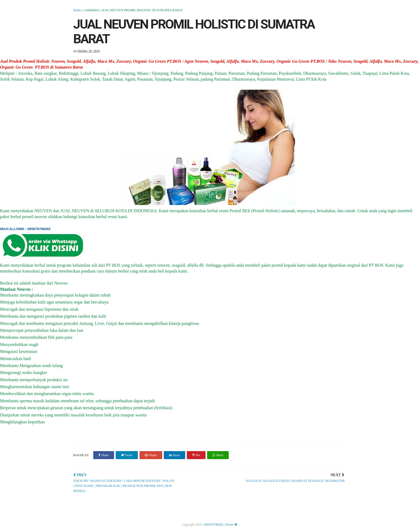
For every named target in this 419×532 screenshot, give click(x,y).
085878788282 (214, 525)
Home (77, 10)
